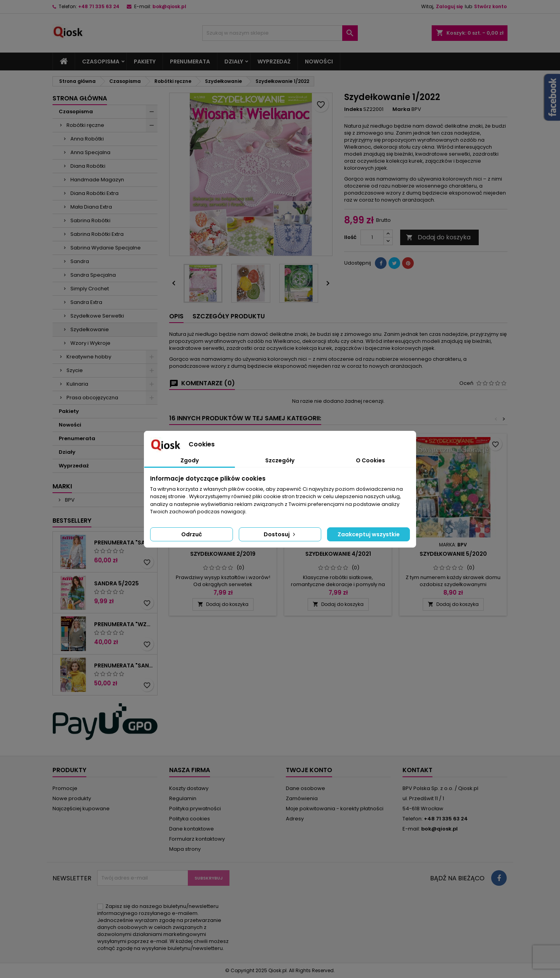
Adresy (295, 819)
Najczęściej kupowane (81, 809)
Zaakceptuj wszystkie (369, 534)
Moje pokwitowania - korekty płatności (335, 809)
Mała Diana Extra (91, 207)
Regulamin (183, 798)
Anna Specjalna (90, 152)
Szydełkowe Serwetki (97, 316)
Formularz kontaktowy (197, 839)
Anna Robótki (87, 139)
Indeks (353, 109)
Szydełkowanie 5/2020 (453, 554)
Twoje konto (309, 770)
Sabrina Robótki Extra (97, 234)
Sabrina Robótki (90, 220)
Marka (401, 109)
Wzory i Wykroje (90, 343)
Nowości (319, 61)
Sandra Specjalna (93, 275)
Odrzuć (192, 534)
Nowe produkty (72, 798)
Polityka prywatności (195, 809)
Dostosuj (280, 534)
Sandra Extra (86, 302)
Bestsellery (72, 521)
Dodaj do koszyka (438, 237)
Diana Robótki (88, 166)
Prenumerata (190, 61)
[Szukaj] (280, 33)
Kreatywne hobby (89, 357)
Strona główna (80, 98)
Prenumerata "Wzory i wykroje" (124, 624)
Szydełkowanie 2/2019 (223, 554)
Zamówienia (302, 798)
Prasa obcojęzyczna (92, 398)
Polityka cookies (190, 819)
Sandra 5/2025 (116, 583)
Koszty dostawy (189, 788)
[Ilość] (372, 237)
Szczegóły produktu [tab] (229, 316)
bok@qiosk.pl (169, 6)
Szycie (75, 370)
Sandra (80, 261)
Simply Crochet (90, 289)
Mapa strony (185, 849)
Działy (234, 61)
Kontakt (417, 770)
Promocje (65, 788)
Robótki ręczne (85, 125)
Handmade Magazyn (97, 180)
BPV (69, 500)
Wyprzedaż (274, 61)
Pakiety (145, 61)
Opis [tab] (176, 316)
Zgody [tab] (190, 460)
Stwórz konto (490, 6)
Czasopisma (101, 61)
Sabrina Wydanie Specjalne (106, 248)
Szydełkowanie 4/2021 (338, 554)
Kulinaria (77, 384)
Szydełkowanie (90, 329)
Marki (62, 486)
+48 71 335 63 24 (99, 6)
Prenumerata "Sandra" (124, 543)
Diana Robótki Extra (94, 193)
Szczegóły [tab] (280, 460)
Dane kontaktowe (192, 829)
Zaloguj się (449, 6)
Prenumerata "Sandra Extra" (124, 665)
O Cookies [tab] (370, 460)
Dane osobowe (305, 788)
